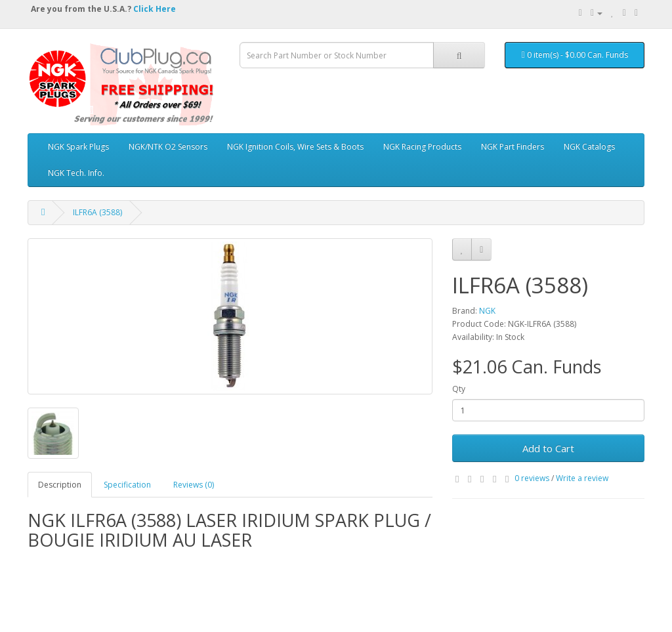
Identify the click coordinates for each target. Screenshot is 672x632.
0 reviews (532, 478)
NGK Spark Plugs (78, 147)
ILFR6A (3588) (97, 212)
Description (60, 485)
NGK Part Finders (513, 147)
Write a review (582, 478)
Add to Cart (548, 448)
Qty (459, 389)
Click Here (155, 9)
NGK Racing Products (422, 147)
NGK (487, 311)
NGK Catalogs (589, 147)
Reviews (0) (194, 485)
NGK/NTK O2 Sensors (168, 147)
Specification (127, 485)
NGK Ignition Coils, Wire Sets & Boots (295, 147)
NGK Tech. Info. (76, 173)
